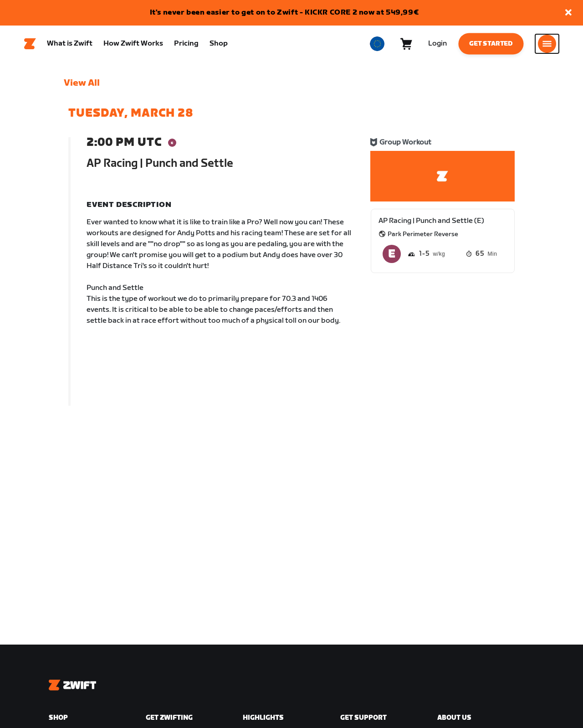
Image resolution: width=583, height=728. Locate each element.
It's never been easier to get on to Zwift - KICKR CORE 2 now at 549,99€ (284, 13)
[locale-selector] (377, 46)
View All (82, 87)
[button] (568, 13)
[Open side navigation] (547, 46)
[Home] (30, 46)
